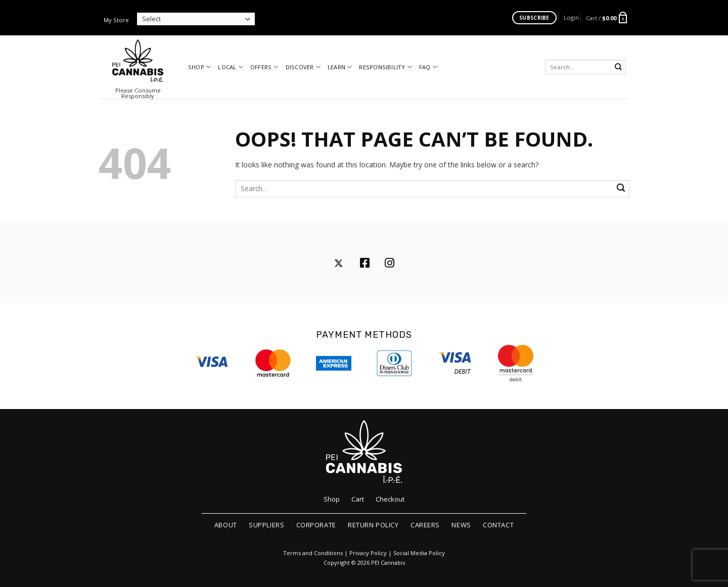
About (226, 525)
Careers (425, 525)
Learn (340, 67)
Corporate (316, 525)
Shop (199, 67)
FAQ (428, 67)
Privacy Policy (368, 553)
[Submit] (619, 67)
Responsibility (385, 67)
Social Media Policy (419, 553)
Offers (264, 67)
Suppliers (266, 525)
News (461, 525)
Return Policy (373, 525)
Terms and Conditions (313, 553)
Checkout (390, 499)
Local (231, 67)
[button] (571, 17)
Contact (498, 525)
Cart (358, 499)
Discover (303, 67)
